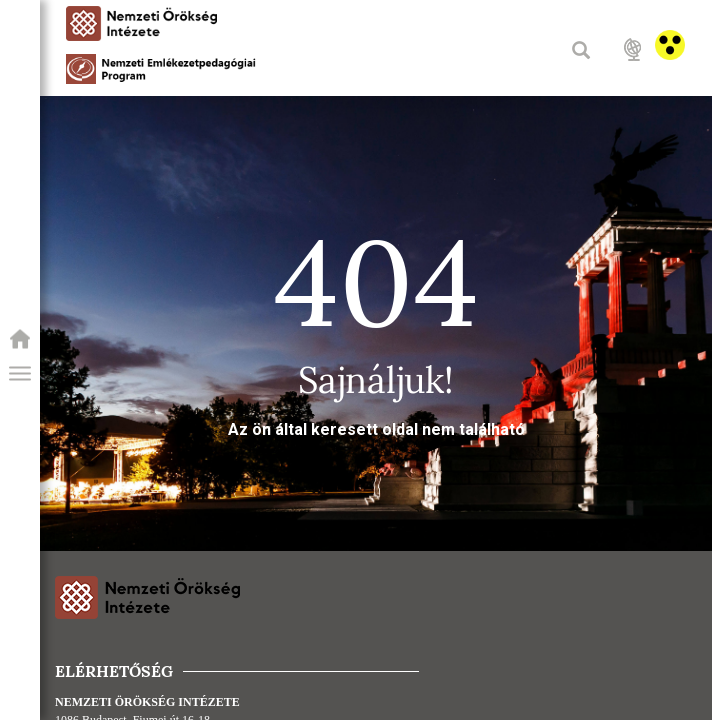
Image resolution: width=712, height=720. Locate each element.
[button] (20, 374)
